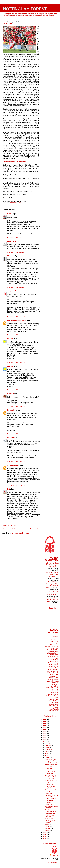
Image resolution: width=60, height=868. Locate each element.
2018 (45, 727)
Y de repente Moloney (49, 801)
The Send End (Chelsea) (54, 707)
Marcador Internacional (54, 685)
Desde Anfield (54, 648)
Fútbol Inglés (54, 674)
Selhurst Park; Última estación (51, 807)
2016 (45, 731)
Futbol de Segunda (52, 671)
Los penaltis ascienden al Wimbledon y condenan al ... (50, 771)
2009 (45, 834)
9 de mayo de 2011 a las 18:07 (16, 406)
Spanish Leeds (54, 704)
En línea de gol (54, 660)
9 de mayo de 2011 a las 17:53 (16, 362)
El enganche (54, 655)
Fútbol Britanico (53, 670)
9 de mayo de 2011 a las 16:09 (16, 317)
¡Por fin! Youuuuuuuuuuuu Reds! (53, 599)
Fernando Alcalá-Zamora (17, 320)
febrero (48, 828)
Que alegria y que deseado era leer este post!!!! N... (53, 593)
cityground (12, 291)
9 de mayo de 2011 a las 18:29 (16, 434)
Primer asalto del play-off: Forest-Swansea (51, 792)
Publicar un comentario (9, 526)
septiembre (49, 749)
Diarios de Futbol (53, 650)
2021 (45, 721)
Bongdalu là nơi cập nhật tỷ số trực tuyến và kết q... (52, 574)
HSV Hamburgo (53, 679)
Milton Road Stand (52, 688)
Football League (53, 665)
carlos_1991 (12, 241)
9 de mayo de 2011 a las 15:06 (16, 252)
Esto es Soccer (54, 661)
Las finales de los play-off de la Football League (51, 761)
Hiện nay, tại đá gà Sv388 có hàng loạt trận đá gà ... (52, 565)
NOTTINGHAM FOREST (25, 9)
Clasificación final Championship (14, 162)
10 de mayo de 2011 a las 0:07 (16, 485)
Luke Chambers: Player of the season (50, 815)
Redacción (11, 410)
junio (47, 755)
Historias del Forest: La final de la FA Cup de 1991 (51, 777)
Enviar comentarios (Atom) (20, 533)
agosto (47, 751)
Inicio (23, 529)
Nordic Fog (55, 693)
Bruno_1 (11, 394)
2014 (45, 735)
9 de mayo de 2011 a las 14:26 (16, 238)
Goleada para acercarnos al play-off (50, 820)
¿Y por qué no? (50, 784)
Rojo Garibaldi (54, 701)
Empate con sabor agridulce (51, 787)
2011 (45, 741)
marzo (47, 826)
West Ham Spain (53, 711)
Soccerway (55, 702)
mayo (47, 757)
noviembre (49, 745)
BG (9, 489)
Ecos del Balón (54, 651)
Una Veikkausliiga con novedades (50, 811)
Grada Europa (54, 678)
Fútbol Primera (54, 676)
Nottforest (11, 438)
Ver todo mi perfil (53, 862)
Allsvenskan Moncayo (55, 636)
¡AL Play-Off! (49, 804)
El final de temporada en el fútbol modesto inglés (52, 797)
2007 (45, 838)
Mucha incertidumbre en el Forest (51, 765)
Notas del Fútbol (53, 694)
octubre (48, 747)
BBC (57, 638)
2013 (45, 737)
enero (47, 830)
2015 (45, 733)
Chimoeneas (54, 645)
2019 (45, 725)
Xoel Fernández (13, 465)
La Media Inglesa (53, 681)
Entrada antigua (35, 529)
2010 (45, 832)
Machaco (11, 256)
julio (47, 753)
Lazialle (10, 339)
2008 (45, 836)
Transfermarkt (54, 709)
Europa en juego (53, 663)
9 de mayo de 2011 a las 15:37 (16, 287)
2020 (45, 723)
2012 (45, 739)
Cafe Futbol (55, 640)
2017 (45, 729)
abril (47, 824)
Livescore (55, 683)
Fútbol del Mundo (53, 673)
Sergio (10, 214)
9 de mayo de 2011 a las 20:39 (16, 461)
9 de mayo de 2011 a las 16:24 (16, 335)
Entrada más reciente (8, 529)
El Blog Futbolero (53, 653)
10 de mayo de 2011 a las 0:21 (16, 522)
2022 (45, 719)
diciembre (48, 743)
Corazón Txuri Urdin (52, 646)
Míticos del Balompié (55, 690)
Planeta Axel (54, 699)
